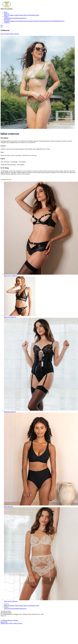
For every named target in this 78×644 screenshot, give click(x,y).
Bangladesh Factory (59, 21)
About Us (6, 14)
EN (2, 25)
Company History (23, 15)
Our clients (36, 15)
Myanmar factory (49, 21)
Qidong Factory (23, 21)
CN (2, 27)
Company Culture (14, 15)
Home (6, 12)
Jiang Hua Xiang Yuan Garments (36, 21)
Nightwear (18, 18)
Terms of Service (18, 623)
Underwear (7, 18)
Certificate (31, 15)
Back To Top (4, 622)
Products (6, 17)
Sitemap (3, 623)
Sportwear (24, 18)
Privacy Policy (9, 623)
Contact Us (7, 23)
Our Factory (7, 20)
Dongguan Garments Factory (12, 21)
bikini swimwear (15, 34)
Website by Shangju (13, 620)
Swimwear (13, 18)
